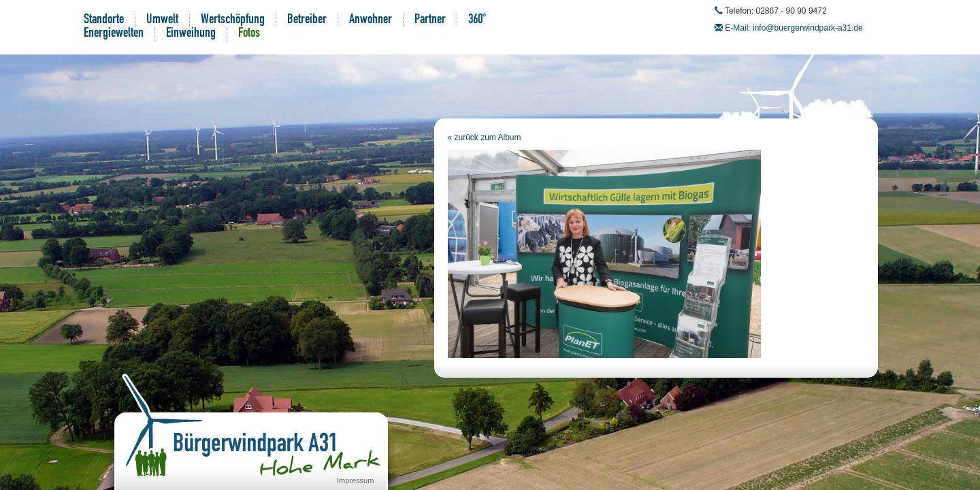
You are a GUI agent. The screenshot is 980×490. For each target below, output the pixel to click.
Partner (430, 20)
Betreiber (307, 20)
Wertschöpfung (233, 20)
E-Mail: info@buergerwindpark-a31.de (794, 28)
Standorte (104, 20)
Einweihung (191, 34)
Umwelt (162, 20)
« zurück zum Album (485, 137)
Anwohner (371, 20)
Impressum (355, 480)
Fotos (249, 34)
